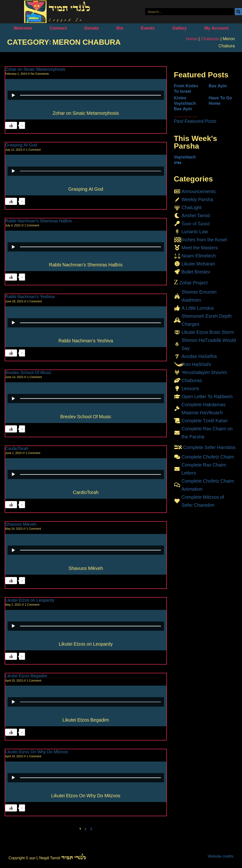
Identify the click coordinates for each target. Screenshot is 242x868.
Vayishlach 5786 (185, 160)
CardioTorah (17, 449)
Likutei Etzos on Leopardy (30, 600)
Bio (120, 28)
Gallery (179, 28)
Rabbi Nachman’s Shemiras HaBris (39, 221)
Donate (92, 28)
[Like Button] (11, 125)
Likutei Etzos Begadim (26, 676)
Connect (58, 28)
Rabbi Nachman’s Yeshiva (30, 297)
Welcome (23, 28)
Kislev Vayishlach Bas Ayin (185, 104)
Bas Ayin (218, 86)
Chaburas (210, 39)
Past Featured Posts (195, 121)
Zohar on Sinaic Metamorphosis (35, 69)
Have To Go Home (220, 101)
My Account (216, 28)
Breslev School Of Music (28, 373)
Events (148, 28)
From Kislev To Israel (186, 89)
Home (192, 39)
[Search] (238, 12)
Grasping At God (21, 145)
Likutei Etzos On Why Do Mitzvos (37, 752)
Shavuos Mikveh (21, 524)
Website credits (221, 856)
